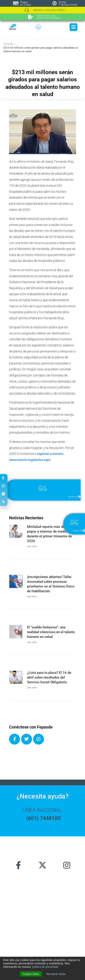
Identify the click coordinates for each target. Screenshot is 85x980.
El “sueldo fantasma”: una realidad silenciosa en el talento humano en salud (51, 632)
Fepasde (8, 44)
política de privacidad (45, 967)
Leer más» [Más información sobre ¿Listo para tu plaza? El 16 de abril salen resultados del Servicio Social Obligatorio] (32, 687)
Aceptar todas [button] (31, 974)
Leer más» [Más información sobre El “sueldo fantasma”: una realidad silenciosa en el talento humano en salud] (32, 642)
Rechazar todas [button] (56, 974)
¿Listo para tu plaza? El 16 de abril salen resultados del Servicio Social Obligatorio (49, 677)
